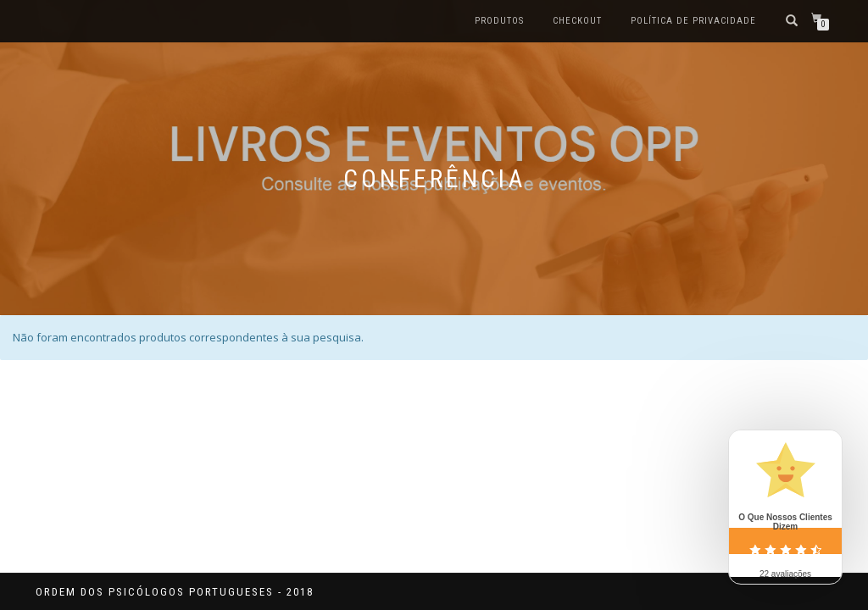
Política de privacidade (693, 21)
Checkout (577, 21)
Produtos (499, 21)
